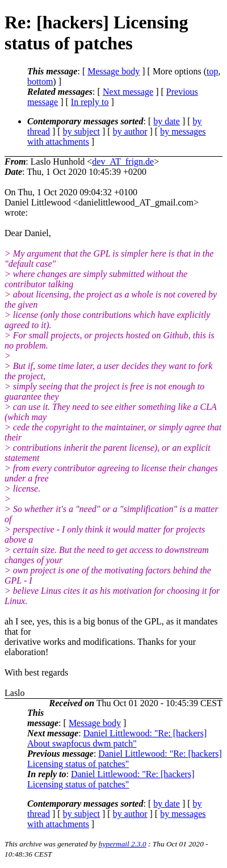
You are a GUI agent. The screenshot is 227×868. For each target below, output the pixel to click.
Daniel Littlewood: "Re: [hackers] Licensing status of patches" (125, 759)
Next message (128, 92)
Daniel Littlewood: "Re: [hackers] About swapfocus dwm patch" (117, 738)
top (212, 71)
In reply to (90, 102)
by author (130, 131)
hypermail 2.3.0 (123, 844)
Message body (113, 71)
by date (167, 121)
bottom (40, 81)
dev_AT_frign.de (123, 162)
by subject (81, 131)
